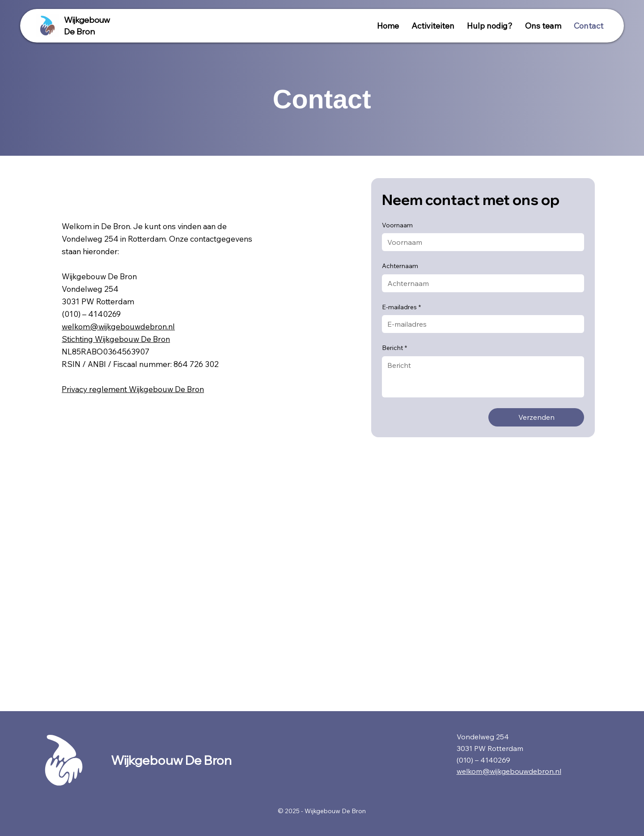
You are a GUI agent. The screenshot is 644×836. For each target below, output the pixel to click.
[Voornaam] (480, 242)
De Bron (79, 32)
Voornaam (397, 225)
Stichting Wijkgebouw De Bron (116, 339)
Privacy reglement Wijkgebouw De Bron (133, 389)
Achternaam (400, 266)
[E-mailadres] (480, 324)
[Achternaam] (480, 283)
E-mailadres (401, 307)
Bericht (394, 348)
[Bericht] (483, 377)
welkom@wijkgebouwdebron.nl (118, 326)
